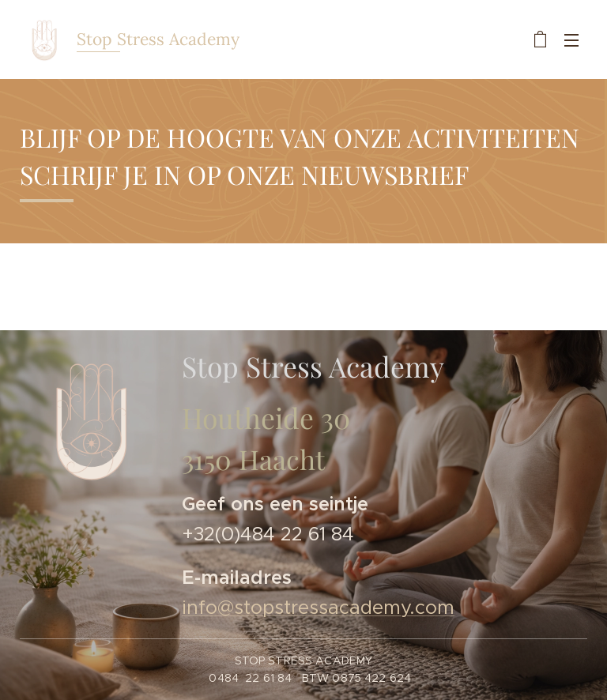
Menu (571, 40)
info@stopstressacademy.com (318, 608)
